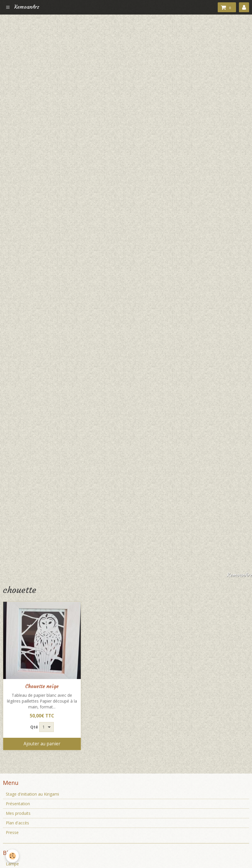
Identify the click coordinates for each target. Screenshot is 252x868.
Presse (12, 832)
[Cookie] (12, 856)
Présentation (18, 804)
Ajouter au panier (42, 744)
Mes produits (18, 813)
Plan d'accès (17, 823)
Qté (34, 727)
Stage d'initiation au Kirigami (32, 794)
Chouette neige (42, 686)
